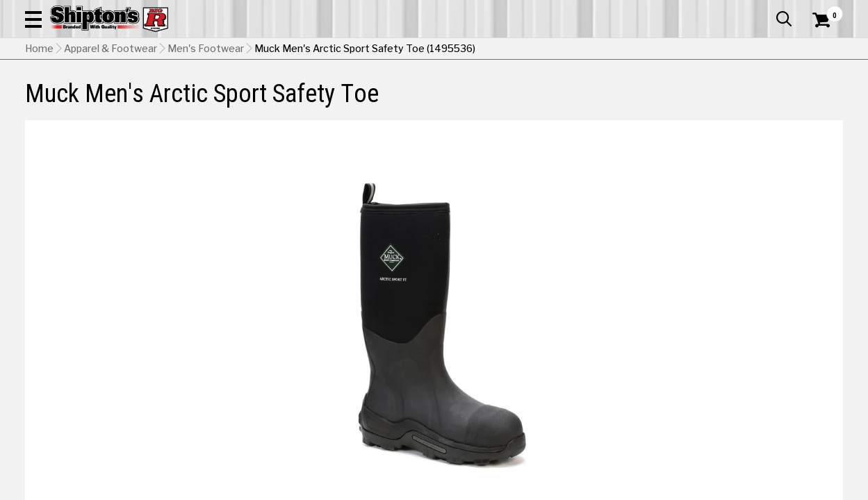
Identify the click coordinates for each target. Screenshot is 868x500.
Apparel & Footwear (78, 102)
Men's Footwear (206, 135)
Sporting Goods (756, 102)
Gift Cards (704, 10)
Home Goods (391, 102)
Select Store (745, 395)
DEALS (824, 102)
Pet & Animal (673, 102)
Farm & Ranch (311, 102)
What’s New (765, 10)
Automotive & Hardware (202, 102)
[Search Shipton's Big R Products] (393, 50)
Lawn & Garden (590, 102)
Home (39, 135)
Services (824, 10)
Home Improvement (488, 102)
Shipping (590, 395)
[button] (488, 50)
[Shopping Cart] (819, 50)
